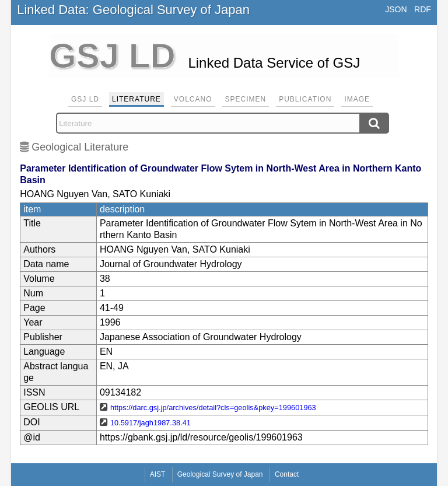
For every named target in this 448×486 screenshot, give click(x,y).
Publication (305, 99)
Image (357, 99)
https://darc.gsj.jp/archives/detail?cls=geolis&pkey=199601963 (213, 408)
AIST (158, 474)
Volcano (193, 99)
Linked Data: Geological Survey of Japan (133, 10)
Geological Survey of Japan (220, 474)
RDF (423, 9)
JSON (396, 9)
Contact (287, 474)
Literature (136, 99)
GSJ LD (85, 99)
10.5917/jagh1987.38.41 (150, 423)
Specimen (246, 99)
